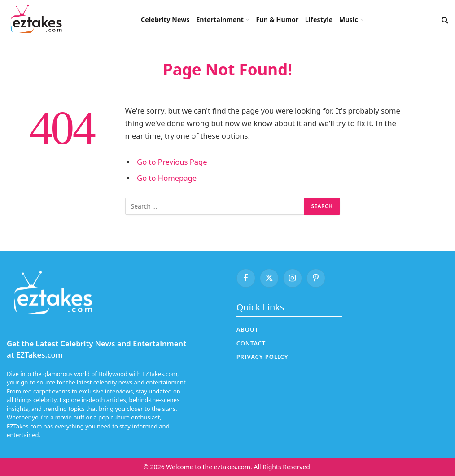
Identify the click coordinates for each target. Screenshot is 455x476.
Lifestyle (319, 20)
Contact (251, 343)
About (247, 329)
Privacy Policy (262, 357)
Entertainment (220, 20)
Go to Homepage (167, 178)
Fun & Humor (277, 20)
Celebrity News (165, 20)
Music (349, 20)
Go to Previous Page (172, 162)
